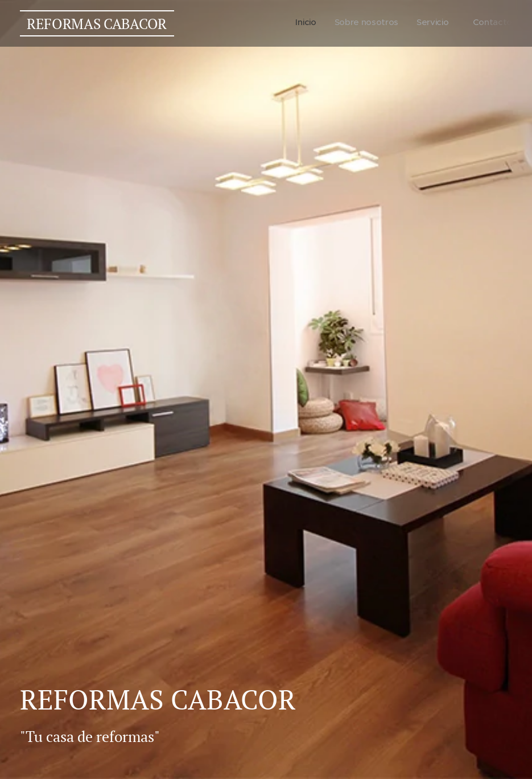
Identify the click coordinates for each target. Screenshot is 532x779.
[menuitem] (455, 23)
